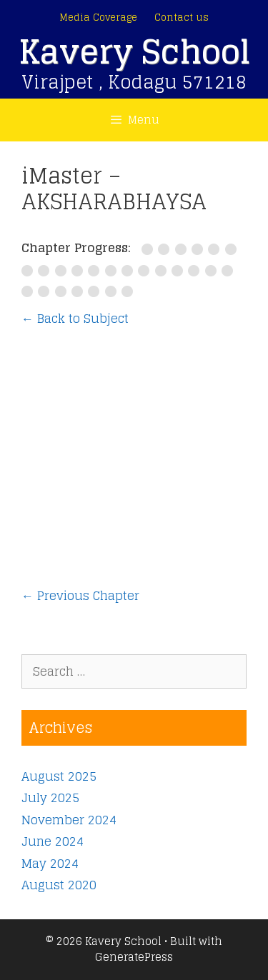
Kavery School (134, 52)
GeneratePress (134, 957)
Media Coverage (98, 17)
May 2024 (50, 863)
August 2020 (59, 885)
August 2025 (59, 776)
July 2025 (50, 797)
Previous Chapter (80, 596)
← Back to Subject (75, 318)
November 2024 (69, 820)
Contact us (182, 17)
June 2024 (53, 841)
